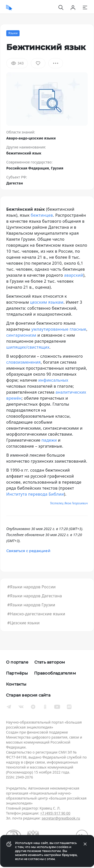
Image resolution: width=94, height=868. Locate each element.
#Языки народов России (31, 587)
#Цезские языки (23, 623)
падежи (49, 440)
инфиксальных (53, 380)
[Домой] (9, 7)
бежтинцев (42, 215)
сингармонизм (21, 335)
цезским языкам (47, 302)
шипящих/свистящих (28, 347)
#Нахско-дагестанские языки (36, 614)
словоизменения (23, 362)
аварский (74, 275)
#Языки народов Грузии (31, 605)
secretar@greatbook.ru (61, 818)
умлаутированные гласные (59, 329)
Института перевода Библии (35, 494)
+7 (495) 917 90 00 (55, 813)
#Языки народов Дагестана (35, 596)
